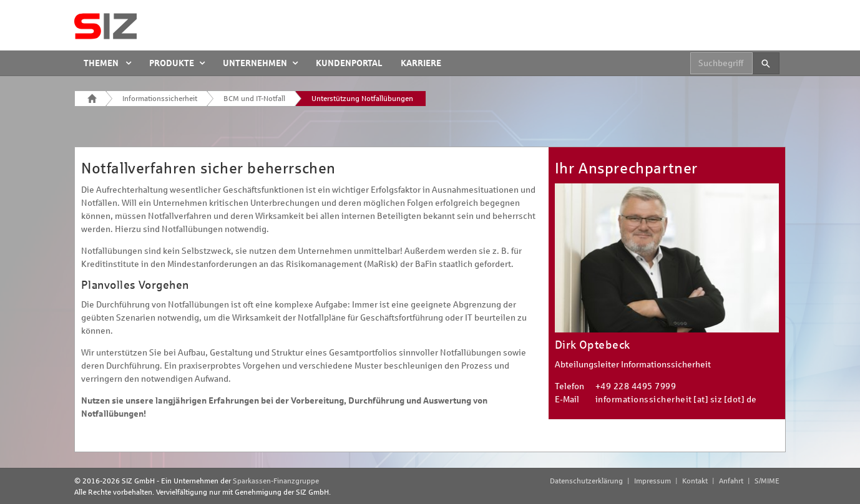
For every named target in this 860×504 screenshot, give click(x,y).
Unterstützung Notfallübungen (362, 99)
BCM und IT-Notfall (254, 99)
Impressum (652, 481)
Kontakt (695, 481)
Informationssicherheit (160, 99)
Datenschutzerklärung (586, 481)
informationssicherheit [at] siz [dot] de (676, 400)
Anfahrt (731, 481)
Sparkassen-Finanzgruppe (276, 481)
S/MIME (767, 481)
